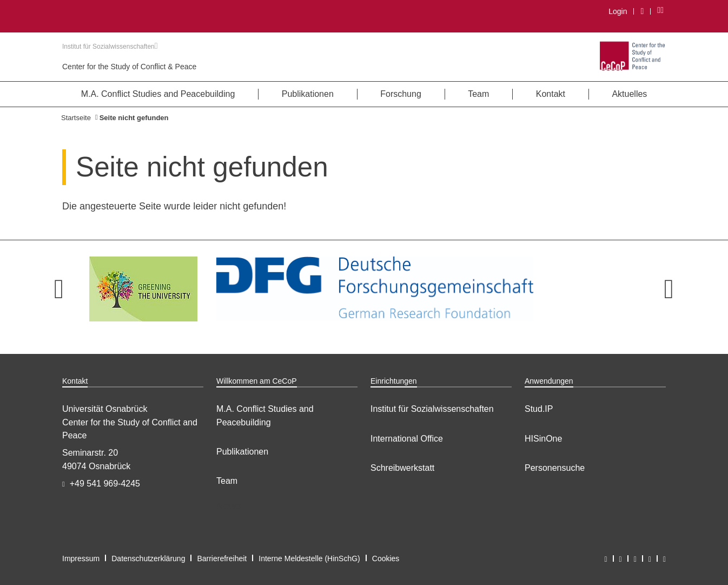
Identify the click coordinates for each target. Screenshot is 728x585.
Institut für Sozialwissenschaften (110, 47)
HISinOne (543, 439)
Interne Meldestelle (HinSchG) (309, 558)
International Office (407, 439)
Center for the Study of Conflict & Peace (129, 67)
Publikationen (242, 452)
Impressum (81, 558)
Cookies (386, 558)
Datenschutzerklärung (148, 558)
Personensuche (555, 468)
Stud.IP (539, 409)
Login (618, 11)
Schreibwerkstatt (402, 468)
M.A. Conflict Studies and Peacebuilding (265, 415)
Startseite (76, 118)
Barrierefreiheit (222, 558)
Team (227, 481)
